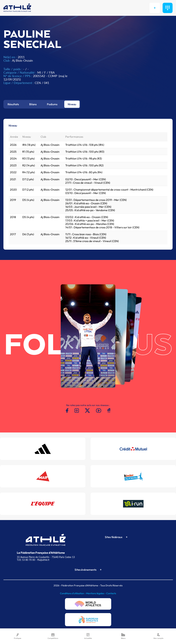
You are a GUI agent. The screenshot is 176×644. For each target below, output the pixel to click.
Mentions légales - (96, 593)
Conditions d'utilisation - (73, 593)
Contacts (111, 593)
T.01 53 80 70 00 (26, 560)
